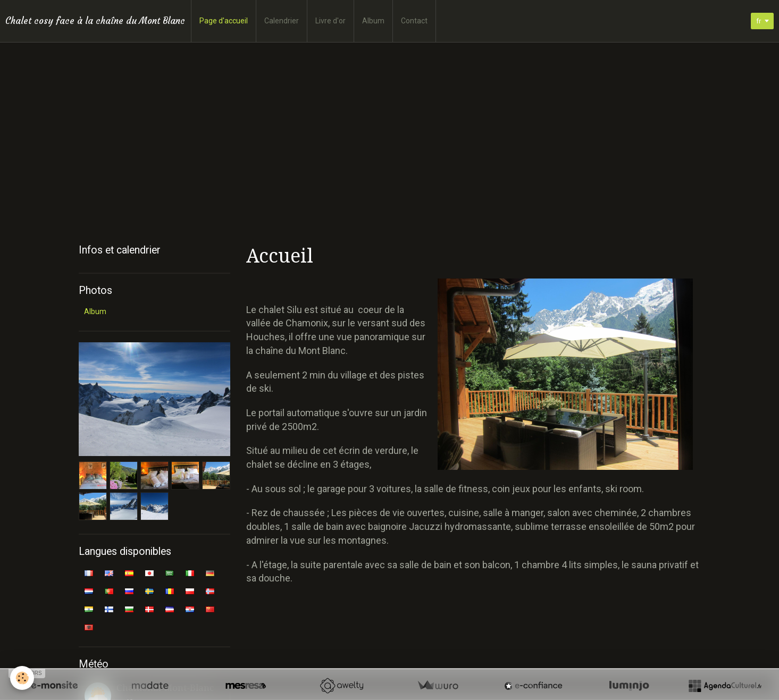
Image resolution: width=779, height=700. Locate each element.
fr (757, 21)
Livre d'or (330, 21)
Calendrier (282, 21)
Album (373, 21)
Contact (414, 21)
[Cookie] (23, 678)
